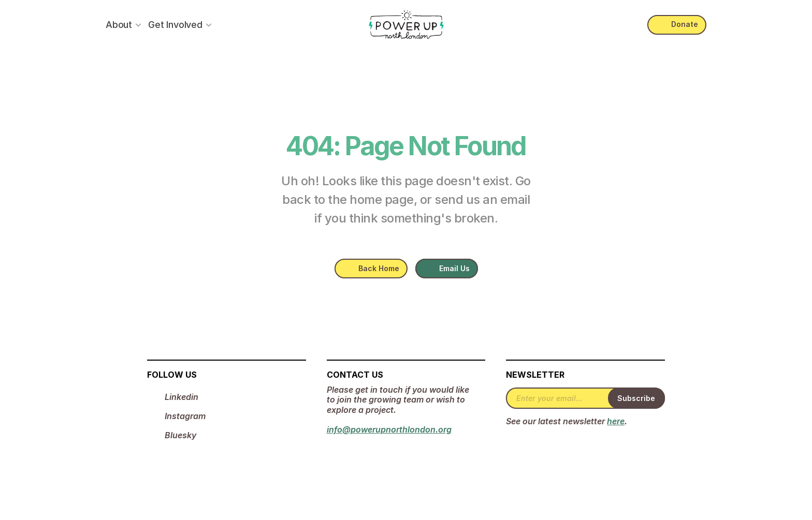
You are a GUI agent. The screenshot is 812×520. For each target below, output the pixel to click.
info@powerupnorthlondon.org (389, 429)
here (616, 421)
